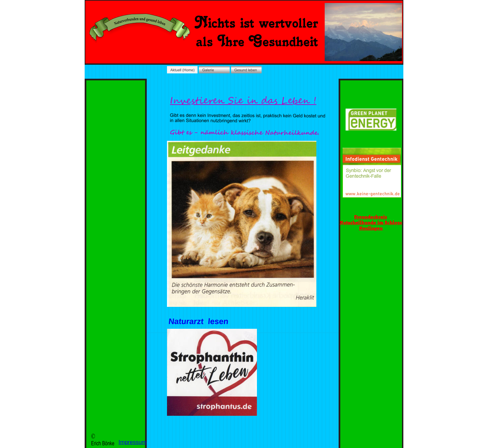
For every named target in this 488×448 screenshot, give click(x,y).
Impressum (132, 442)
